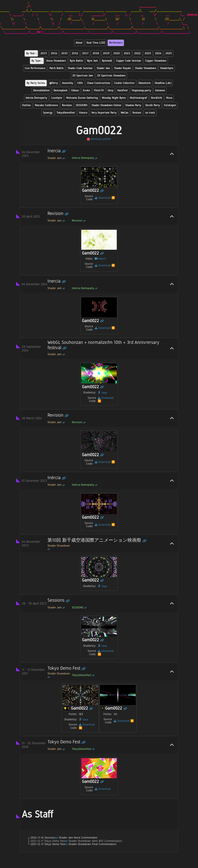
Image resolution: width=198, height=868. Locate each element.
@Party (54, 83)
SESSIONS (82, 105)
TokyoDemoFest (66, 113)
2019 (106, 53)
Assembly (68, 83)
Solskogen (170, 105)
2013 (44, 53)
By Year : (31, 53)
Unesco (83, 113)
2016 (75, 53)
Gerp (110, 91)
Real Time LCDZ (96, 43)
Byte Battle (76, 61)
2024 (158, 53)
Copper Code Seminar (129, 61)
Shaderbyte (167, 68)
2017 (85, 53)
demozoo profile (99, 139)
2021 (127, 53)
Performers (116, 43)
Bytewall (107, 61)
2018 (96, 53)
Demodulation (41, 91)
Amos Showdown (56, 61)
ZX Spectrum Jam (83, 76)
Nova (169, 98)
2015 (64, 53)
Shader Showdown (145, 68)
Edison (75, 91)
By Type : (37, 61)
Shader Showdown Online (106, 105)
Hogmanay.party (141, 91)
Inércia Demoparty (36, 98)
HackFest (122, 91)
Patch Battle (57, 68)
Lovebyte (57, 98)
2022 (137, 53)
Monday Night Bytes (114, 98)
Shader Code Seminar (80, 68)
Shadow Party (133, 105)
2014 (54, 53)
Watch (100, 259)
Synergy (48, 113)
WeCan (124, 113)
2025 (169, 53)
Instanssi (160, 91)
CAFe (80, 83)
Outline (26, 105)
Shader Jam (103, 68)
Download (103, 198)
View (102, 393)
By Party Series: (36, 83)
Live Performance (35, 68)
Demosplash (60, 91)
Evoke (86, 91)
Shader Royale (122, 68)
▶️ (113, 198)
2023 (148, 53)
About (79, 43)
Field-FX (99, 91)
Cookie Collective (124, 83)
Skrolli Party (153, 105)
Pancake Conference (46, 105)
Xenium (137, 113)
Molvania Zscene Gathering (82, 98)
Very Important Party (104, 113)
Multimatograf (138, 98)
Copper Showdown (156, 61)
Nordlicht (157, 98)
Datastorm (145, 83)
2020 (117, 53)
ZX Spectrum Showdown (111, 76)
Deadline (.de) (163, 83)
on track (150, 113)
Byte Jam (92, 61)
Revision (67, 105)
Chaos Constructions (98, 83)
